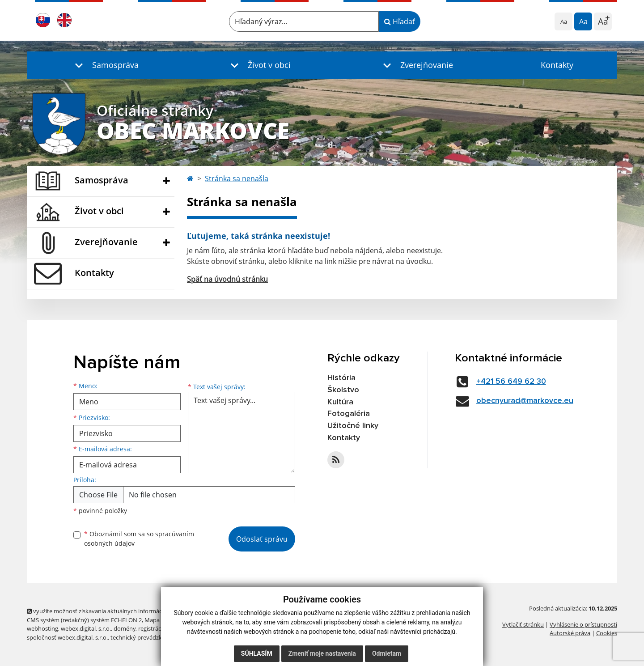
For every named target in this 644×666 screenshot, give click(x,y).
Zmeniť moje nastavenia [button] (322, 653)
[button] (105, 65)
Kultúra (340, 402)
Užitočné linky (353, 426)
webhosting (42, 628)
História (341, 378)
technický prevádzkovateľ (144, 637)
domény (125, 628)
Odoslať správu (262, 539)
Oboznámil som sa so (139, 539)
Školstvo (343, 390)
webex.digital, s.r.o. (86, 628)
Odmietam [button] (387, 653)
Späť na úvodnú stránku (227, 279)
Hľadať (400, 21)
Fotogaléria (349, 414)
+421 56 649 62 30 (511, 382)
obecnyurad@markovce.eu (525, 401)
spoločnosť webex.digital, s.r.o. (67, 637)
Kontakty (557, 65)
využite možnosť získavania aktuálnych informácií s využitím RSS (115, 611)
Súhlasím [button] (257, 653)
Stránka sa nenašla (237, 178)
